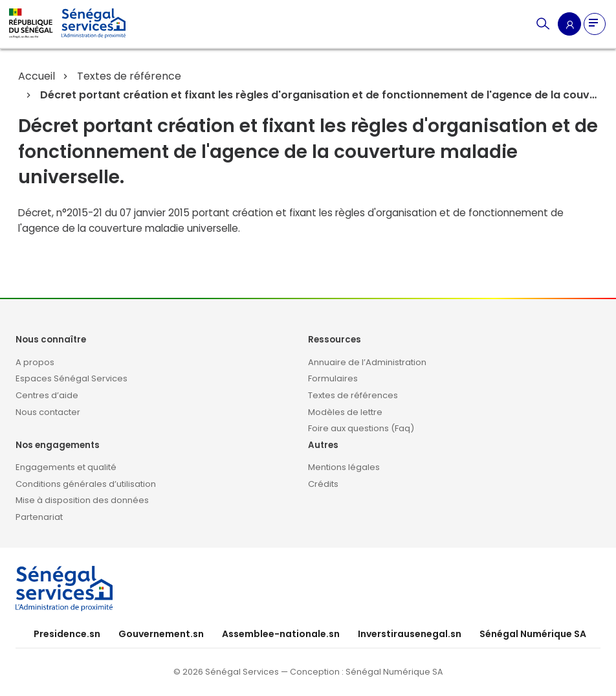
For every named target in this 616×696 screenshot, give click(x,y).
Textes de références (353, 395)
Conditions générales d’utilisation (86, 484)
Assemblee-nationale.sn (281, 634)
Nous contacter (48, 412)
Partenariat (39, 517)
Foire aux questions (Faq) (361, 428)
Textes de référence (129, 76)
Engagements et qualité (66, 467)
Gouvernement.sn (161, 634)
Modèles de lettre (345, 412)
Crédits (323, 484)
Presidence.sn (67, 634)
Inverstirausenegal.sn (410, 634)
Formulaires (333, 378)
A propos (35, 362)
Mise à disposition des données (82, 500)
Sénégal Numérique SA (533, 634)
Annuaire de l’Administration (367, 362)
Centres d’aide (47, 395)
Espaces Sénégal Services (71, 378)
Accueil (37, 76)
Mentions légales (344, 467)
